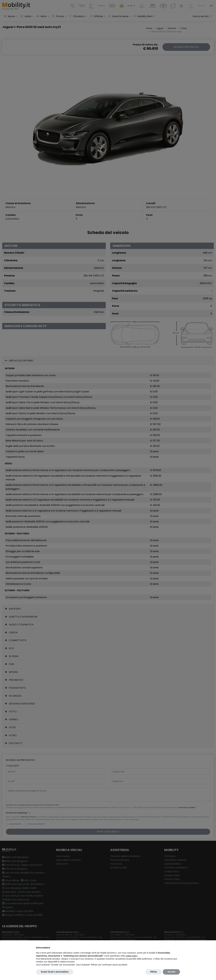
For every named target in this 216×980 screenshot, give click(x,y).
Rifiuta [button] (154, 972)
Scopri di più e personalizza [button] (55, 972)
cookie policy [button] (131, 956)
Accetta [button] (171, 972)
